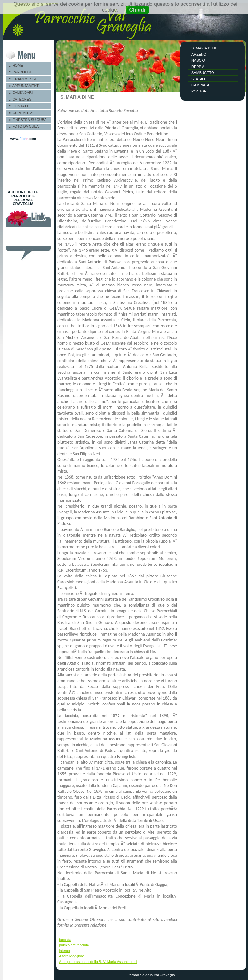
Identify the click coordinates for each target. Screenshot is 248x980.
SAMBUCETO (203, 73)
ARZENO (199, 54)
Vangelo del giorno (25, 231)
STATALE (199, 79)
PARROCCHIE (22, 72)
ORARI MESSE (23, 79)
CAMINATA (200, 85)
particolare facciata (74, 945)
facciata (65, 940)
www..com (23, 139)
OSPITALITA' (21, 113)
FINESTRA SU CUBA (28, 120)
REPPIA (198, 67)
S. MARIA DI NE (204, 48)
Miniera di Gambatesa (28, 242)
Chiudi (137, 10)
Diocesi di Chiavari (25, 235)
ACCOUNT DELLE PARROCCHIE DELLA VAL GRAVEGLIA (23, 198)
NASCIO (198, 60)
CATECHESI (21, 99)
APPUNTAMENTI (24, 86)
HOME (16, 65)
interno (65, 951)
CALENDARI (21, 92)
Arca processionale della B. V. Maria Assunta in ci (98, 962)
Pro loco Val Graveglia (28, 239)
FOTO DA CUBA (24, 126)
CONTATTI (19, 106)
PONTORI (200, 91)
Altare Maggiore (72, 956)
